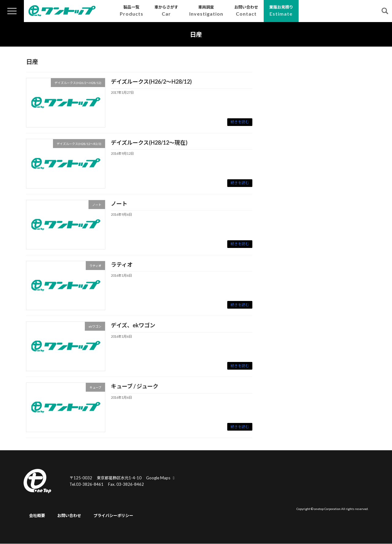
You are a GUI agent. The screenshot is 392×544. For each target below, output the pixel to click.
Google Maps (161, 478)
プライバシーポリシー (113, 516)
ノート (119, 204)
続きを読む (240, 122)
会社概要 (37, 516)
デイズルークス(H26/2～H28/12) (151, 82)
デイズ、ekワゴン (133, 325)
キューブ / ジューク (135, 386)
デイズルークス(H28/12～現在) (149, 143)
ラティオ (122, 264)
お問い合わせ (69, 516)
